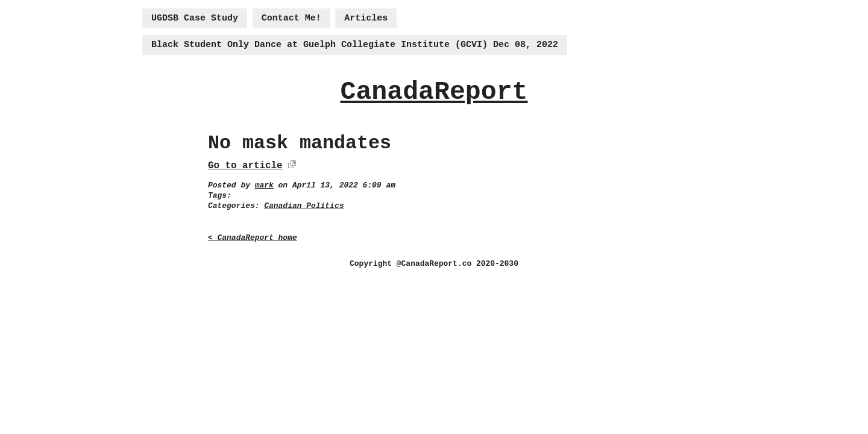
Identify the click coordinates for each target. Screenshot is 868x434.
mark (264, 185)
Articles (366, 18)
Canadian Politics (304, 206)
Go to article (245, 166)
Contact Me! (291, 18)
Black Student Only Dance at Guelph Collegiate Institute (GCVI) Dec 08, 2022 (355, 45)
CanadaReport (434, 92)
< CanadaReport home (253, 238)
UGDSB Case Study (195, 18)
